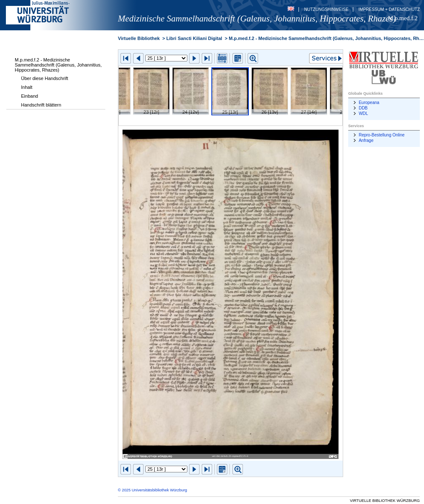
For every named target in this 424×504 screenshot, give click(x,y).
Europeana (369, 103)
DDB (363, 108)
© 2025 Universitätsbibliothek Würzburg (152, 490)
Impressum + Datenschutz (389, 9)
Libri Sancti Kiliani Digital (194, 38)
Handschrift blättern (41, 105)
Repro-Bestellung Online (382, 135)
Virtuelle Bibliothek (139, 38)
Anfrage (366, 140)
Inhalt (27, 87)
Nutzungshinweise (327, 9)
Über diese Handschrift (45, 78)
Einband (29, 96)
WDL (363, 113)
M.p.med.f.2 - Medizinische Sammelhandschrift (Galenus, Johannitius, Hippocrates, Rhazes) (58, 65)
